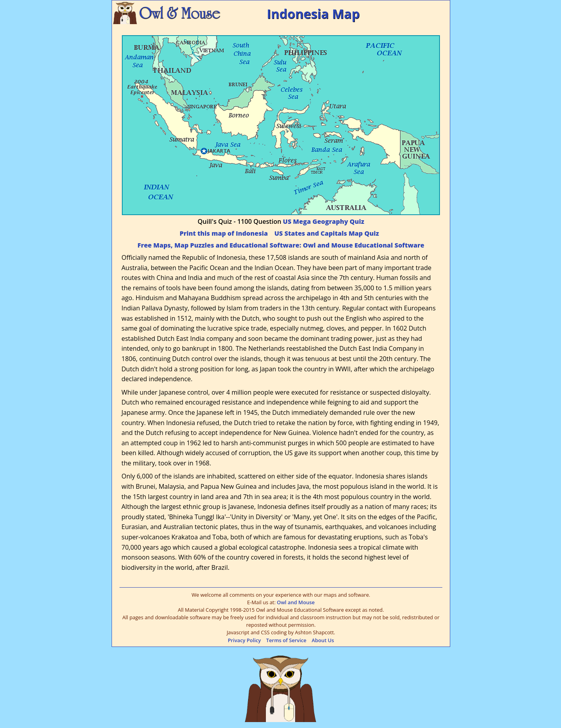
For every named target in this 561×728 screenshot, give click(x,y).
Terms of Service (286, 640)
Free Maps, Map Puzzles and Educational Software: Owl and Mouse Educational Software (281, 245)
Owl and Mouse (296, 602)
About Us (323, 640)
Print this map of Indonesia (224, 233)
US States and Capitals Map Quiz (326, 233)
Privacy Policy (244, 640)
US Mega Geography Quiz (323, 221)
